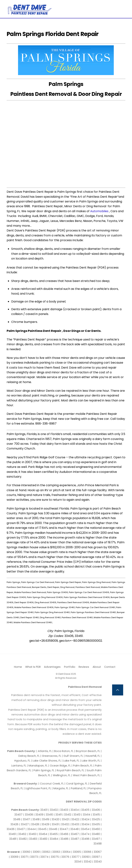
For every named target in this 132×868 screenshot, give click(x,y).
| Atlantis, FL (44, 751)
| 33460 (95, 829)
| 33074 (44, 857)
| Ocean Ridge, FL (59, 766)
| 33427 (24, 824)
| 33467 (74, 834)
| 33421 (65, 819)
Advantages (52, 667)
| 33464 (43, 834)
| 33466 (64, 834)
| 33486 (64, 839)
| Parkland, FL (78, 788)
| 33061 (36, 852)
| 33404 (74, 810)
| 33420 (55, 819)
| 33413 (76, 815)
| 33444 (31, 829)
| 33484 (53, 839)
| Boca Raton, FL (63, 751)
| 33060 (26, 852)
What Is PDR (33, 667)
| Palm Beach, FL (82, 766)
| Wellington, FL (61, 775)
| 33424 (85, 819)
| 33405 (85, 810)
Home (18, 667)
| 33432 (65, 824)
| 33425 (95, 819)
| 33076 (65, 857)
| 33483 (33, 839)
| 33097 (96, 857)
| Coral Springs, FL (76, 784)
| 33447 (63, 829)
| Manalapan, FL (37, 766)
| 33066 (87, 852)
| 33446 (53, 829)
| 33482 (22, 839)
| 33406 (95, 810)
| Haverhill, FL (92, 756)
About (97, 667)
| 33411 (58, 815)
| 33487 (74, 839)
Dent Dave (64, 674)
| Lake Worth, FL (90, 761)
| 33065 (76, 852)
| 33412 (67, 815)
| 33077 (75, 857)
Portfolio (70, 667)
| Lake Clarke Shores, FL (46, 761)
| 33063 (56, 852)
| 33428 (35, 824)
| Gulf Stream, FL (73, 756)
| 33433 (75, 824)
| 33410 (49, 815)
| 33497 (95, 839)
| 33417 (26, 819)
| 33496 (85, 839)
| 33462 (22, 834)
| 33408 (28, 815)
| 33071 (24, 857)
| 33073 (34, 857)
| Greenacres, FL (51, 756)
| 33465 (53, 834)
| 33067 (97, 852)
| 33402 (53, 810)
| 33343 (97, 862)
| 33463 (32, 834)
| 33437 (20, 829)
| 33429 (45, 824)
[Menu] (123, 5)
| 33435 (95, 824)
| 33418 (36, 819)
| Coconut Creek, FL (51, 784)
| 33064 (66, 852)
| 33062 (46, 852)
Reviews (84, 667)
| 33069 (14, 857)
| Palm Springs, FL (43, 770)
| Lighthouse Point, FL (38, 788)
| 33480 (95, 834)
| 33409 (39, 815)
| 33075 (54, 857)
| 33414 (86, 815)
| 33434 (85, 824)
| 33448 (74, 829)
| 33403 (64, 810)
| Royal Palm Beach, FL (70, 770)
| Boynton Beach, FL (87, 751)
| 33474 (85, 834)
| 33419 (45, 819)
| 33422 (75, 819)
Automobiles (99, 211)
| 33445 (42, 829)
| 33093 (85, 857)
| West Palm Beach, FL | (86, 775)
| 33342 (87, 862)
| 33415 (96, 815)
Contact (110, 667)
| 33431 (55, 824)
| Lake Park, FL (71, 761)
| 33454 (85, 829)
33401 (44, 810)
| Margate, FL (60, 788)
